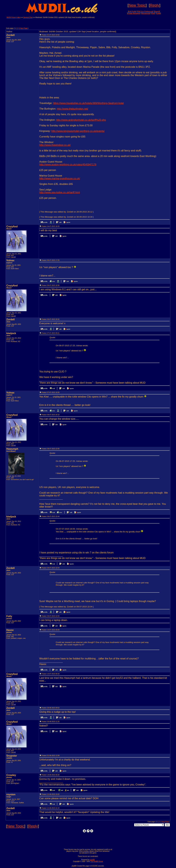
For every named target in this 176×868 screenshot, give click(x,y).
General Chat (28, 17)
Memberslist (146, 13)
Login (158, 13)
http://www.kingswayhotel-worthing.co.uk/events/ (78, 131)
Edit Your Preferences (145, 12)
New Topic (137, 5)
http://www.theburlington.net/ (72, 109)
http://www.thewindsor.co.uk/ (55, 145)
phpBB (92, 860)
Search (157, 12)
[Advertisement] (133, 21)
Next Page (24, 28)
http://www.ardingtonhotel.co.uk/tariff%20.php (81, 120)
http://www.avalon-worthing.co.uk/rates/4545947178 (68, 165)
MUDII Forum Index (13, 17)
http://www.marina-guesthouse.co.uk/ (60, 178)
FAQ (153, 13)
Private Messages (134, 13)
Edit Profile (132, 12)
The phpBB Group (97, 861)
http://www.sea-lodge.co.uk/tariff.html (60, 192)
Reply (155, 5)
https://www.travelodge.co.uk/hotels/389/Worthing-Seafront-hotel (88, 103)
